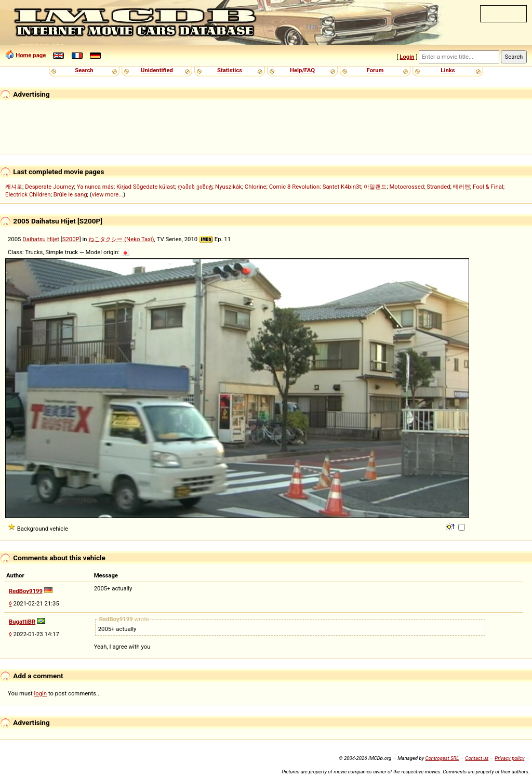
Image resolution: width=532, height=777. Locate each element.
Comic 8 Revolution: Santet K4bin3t (315, 187)
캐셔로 (14, 187)
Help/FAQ (302, 70)
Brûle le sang (70, 194)
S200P (71, 239)
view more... (108, 194)
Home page (31, 55)
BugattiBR (22, 622)
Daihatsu (34, 239)
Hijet (53, 239)
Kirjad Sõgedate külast (146, 187)
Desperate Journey (49, 187)
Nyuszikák (229, 187)
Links (448, 70)
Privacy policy (509, 758)
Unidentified (157, 70)
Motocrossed (407, 187)
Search (84, 70)
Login (407, 57)
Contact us (477, 758)
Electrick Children (28, 194)
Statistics (230, 70)
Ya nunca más (95, 187)
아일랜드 (375, 187)
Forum (375, 70)
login (41, 693)
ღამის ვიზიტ (195, 187)
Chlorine (256, 187)
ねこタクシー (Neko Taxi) (121, 239)
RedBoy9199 (26, 591)
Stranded (438, 187)
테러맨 (462, 187)
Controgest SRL (442, 758)
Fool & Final (488, 187)
